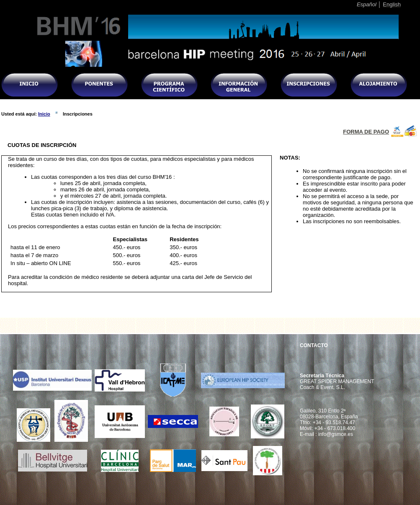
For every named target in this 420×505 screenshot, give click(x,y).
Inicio (44, 114)
